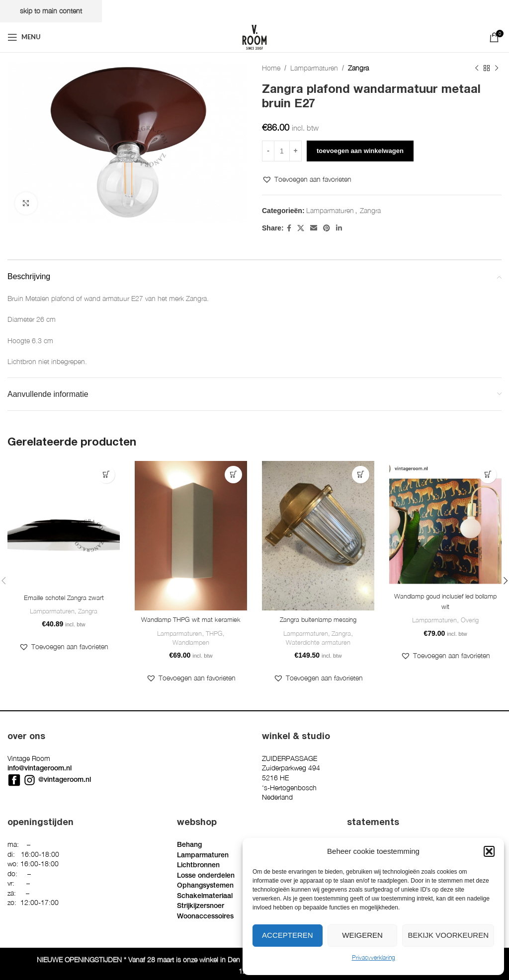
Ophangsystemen (205, 887)
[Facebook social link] (289, 228)
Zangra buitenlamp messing (318, 620)
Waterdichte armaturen (318, 644)
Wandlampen (191, 655)
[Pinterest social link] (327, 228)
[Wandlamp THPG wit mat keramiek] (191, 536)
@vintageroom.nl (65, 781)
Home (271, 68)
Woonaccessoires (205, 918)
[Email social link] (314, 228)
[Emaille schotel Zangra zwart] (64, 525)
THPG (214, 645)
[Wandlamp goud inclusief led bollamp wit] (445, 524)
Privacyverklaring (374, 957)
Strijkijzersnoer (201, 907)
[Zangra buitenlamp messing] (318, 536)
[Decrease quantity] (268, 151)
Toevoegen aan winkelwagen (360, 151)
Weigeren (362, 935)
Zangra (358, 68)
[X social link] (301, 228)
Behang (189, 846)
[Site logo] (254, 36)
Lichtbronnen (198, 867)
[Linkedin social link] (339, 228)
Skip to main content (51, 11)
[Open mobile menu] (24, 37)
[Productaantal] (282, 151)
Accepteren (288, 935)
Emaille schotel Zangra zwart (64, 598)
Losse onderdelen (206, 877)
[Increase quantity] (296, 151)
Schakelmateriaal (205, 898)
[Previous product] (477, 68)
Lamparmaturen (314, 68)
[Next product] (497, 68)
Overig (470, 621)
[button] (489, 851)
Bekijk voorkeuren (448, 935)
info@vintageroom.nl (40, 770)
